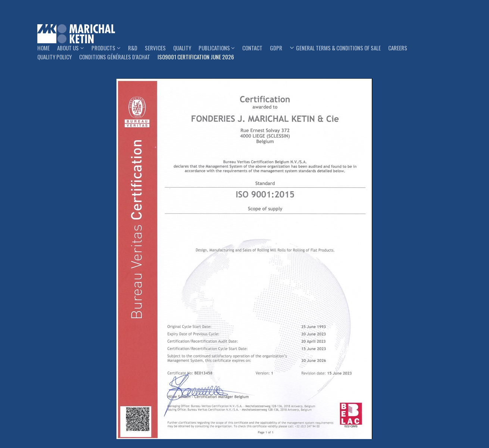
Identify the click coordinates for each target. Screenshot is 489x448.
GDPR (276, 48)
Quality (182, 48)
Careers (398, 48)
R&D (133, 48)
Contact (252, 48)
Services (155, 48)
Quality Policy (54, 57)
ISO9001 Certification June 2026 (196, 57)
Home (43, 48)
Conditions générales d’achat (115, 57)
